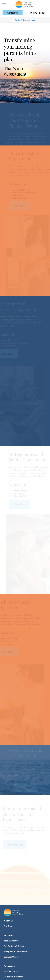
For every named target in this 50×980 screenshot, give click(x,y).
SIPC (12, 938)
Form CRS (14, 906)
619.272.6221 (37, 13)
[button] (13, 13)
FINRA (6, 938)
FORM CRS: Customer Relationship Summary (24, 970)
